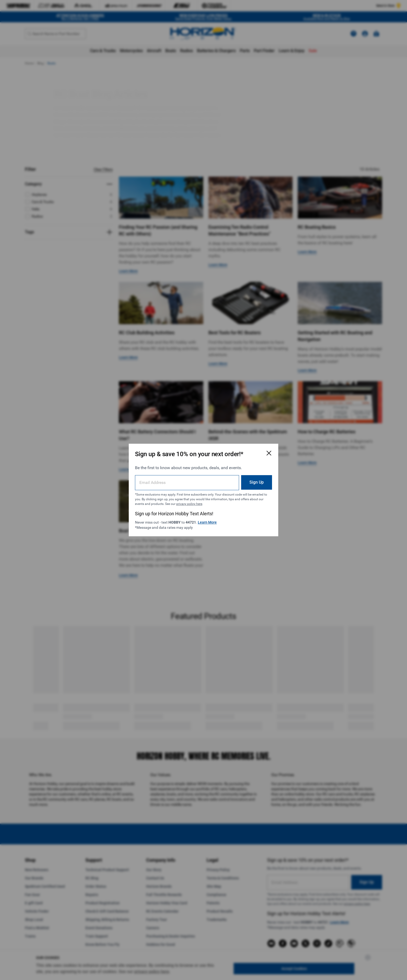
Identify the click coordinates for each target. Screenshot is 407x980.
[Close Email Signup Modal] (269, 453)
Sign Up (257, 482)
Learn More (207, 522)
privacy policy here (189, 504)
